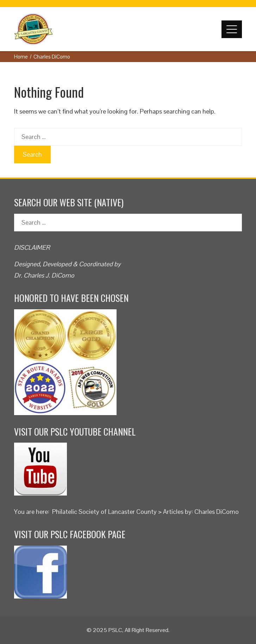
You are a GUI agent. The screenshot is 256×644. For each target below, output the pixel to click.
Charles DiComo (217, 512)
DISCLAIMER (32, 247)
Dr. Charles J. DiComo (44, 275)
